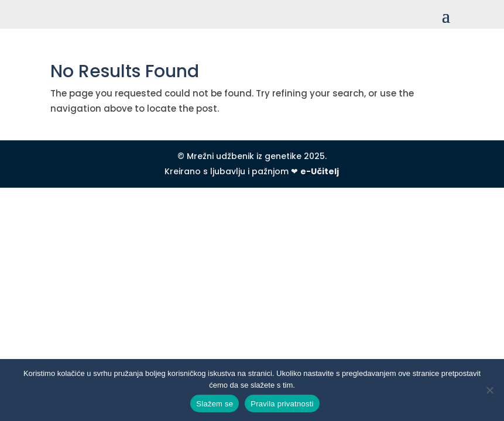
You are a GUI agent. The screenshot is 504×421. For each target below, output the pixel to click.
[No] (489, 390)
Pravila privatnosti (282, 404)
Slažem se (215, 404)
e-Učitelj (320, 171)
